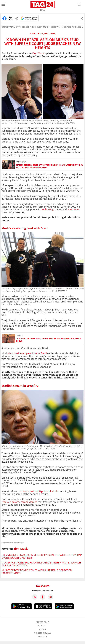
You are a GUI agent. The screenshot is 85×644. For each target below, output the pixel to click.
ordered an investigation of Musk (39, 491)
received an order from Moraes (19, 502)
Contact (43, 626)
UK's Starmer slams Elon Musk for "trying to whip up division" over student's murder (42, 556)
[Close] (82, 18)
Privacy (42, 629)
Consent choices (43, 633)
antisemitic (74, 209)
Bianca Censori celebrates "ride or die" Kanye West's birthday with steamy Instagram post (50, 166)
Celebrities (28, 27)
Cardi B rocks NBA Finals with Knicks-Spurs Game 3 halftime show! (48, 340)
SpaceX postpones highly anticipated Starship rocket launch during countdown (41, 564)
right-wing (48, 209)
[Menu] (3, 5)
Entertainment (11, 27)
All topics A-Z (43, 622)
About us (43, 637)
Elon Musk (43, 27)
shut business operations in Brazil (28, 353)
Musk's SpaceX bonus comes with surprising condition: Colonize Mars (37, 572)
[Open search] (79, 5)
